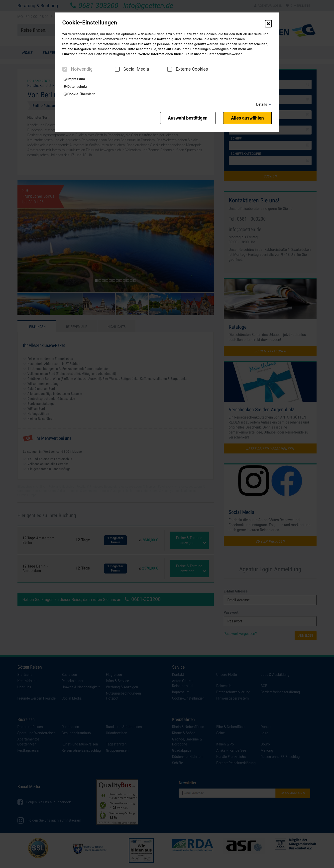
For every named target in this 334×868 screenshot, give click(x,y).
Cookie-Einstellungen (90, 23)
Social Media (132, 69)
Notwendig (78, 69)
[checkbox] (65, 69)
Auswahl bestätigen (188, 118)
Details (262, 104)
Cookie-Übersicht (79, 94)
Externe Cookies (188, 69)
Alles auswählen (247, 118)
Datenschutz (75, 87)
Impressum (74, 79)
